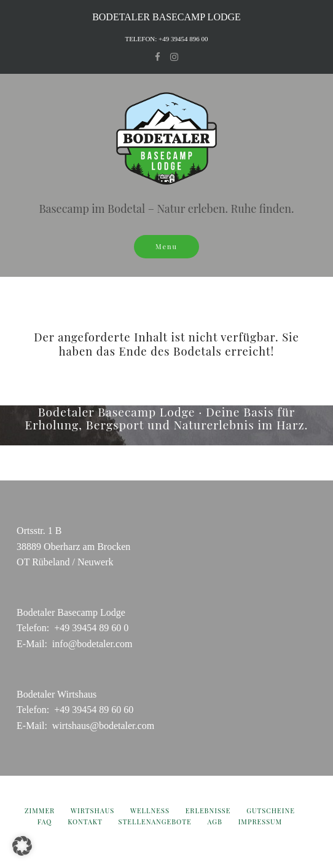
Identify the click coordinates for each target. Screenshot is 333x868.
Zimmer (40, 810)
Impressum (261, 822)
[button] (22, 846)
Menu (166, 246)
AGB (214, 822)
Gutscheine (271, 810)
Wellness (150, 810)
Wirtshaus (92, 810)
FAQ (45, 822)
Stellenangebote (155, 822)
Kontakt (85, 822)
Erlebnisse (208, 810)
